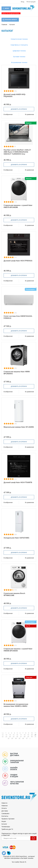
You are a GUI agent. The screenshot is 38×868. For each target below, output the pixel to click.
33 (12, 738)
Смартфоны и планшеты (19, 45)
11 (35, 733)
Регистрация (31, 2)
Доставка (5, 811)
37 (27, 738)
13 (6, 735)
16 (17, 735)
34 (16, 738)
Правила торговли (8, 819)
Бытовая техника (19, 57)
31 (35, 737)
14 (10, 735)
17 (21, 735)
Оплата (4, 808)
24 (10, 737)
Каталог (4, 824)
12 (3, 735)
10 (32, 733)
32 (9, 738)
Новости (4, 803)
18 (25, 735)
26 (17, 737)
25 (14, 737)
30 (32, 737)
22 (3, 737)
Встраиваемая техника (19, 62)
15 (14, 735)
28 (25, 737)
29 (28, 737)
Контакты (5, 816)
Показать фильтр (10, 20)
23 (6, 737)
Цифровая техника (19, 51)
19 (28, 735)
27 (21, 737)
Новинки (5, 806)
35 (19, 738)
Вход (22, 2)
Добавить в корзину (19, 109)
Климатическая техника (19, 39)
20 (32, 735)
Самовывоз (5, 813)
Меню (6, 8)
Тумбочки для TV (7, 829)
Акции (4, 821)
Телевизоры (6, 827)
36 (23, 738)
